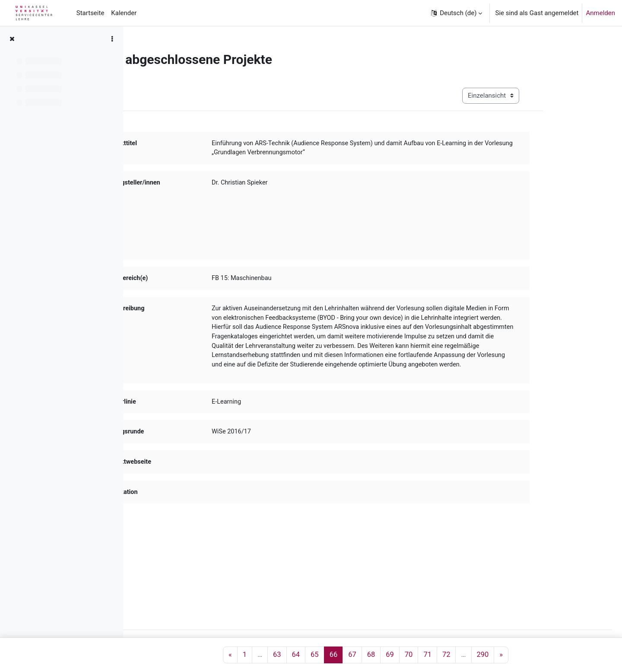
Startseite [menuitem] (90, 13)
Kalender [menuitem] (124, 13)
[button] (456, 13)
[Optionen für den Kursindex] (112, 39)
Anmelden (600, 13)
